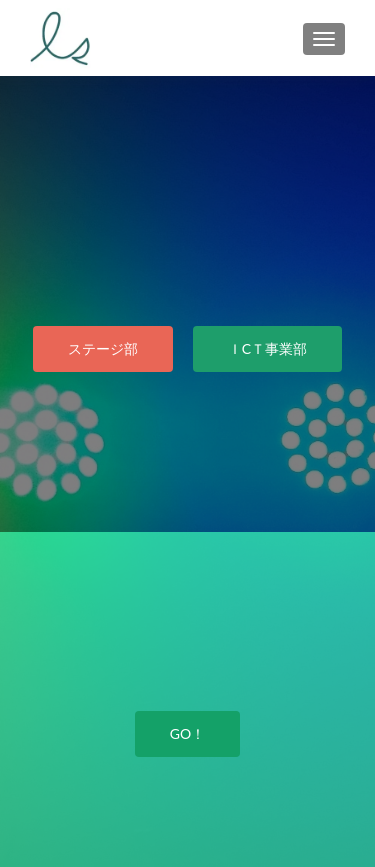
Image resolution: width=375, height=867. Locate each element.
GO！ (187, 733)
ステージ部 (103, 348)
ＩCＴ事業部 (267, 348)
